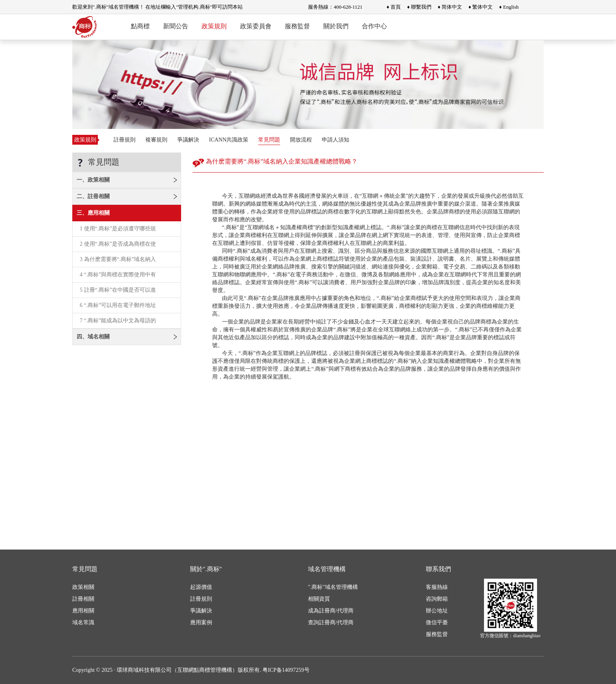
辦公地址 (437, 611)
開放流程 (301, 140)
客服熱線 (437, 587)
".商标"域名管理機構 (333, 587)
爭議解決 (188, 140)
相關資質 (319, 599)
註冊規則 (125, 140)
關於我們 (336, 26)
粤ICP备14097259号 (286, 670)
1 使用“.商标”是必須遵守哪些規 (118, 229)
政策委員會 (256, 26)
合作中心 (374, 26)
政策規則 (214, 26)
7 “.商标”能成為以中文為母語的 (118, 321)
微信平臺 (437, 622)
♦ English (509, 7)
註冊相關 (83, 599)
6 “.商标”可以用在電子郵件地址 (118, 305)
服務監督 (297, 26)
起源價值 (201, 587)
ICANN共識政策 (229, 140)
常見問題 (269, 140)
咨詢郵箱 (437, 599)
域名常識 (83, 622)
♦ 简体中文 (450, 7)
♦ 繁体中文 (480, 7)
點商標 (140, 26)
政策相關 (83, 587)
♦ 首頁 (394, 7)
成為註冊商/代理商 (331, 611)
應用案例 (201, 622)
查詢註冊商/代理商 (331, 622)
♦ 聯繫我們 (419, 7)
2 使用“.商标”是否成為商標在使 (118, 244)
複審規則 (156, 140)
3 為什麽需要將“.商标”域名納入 (118, 259)
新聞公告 (176, 26)
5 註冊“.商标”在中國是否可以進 (118, 290)
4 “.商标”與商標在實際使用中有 (118, 275)
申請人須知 (335, 140)
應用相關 (83, 611)
